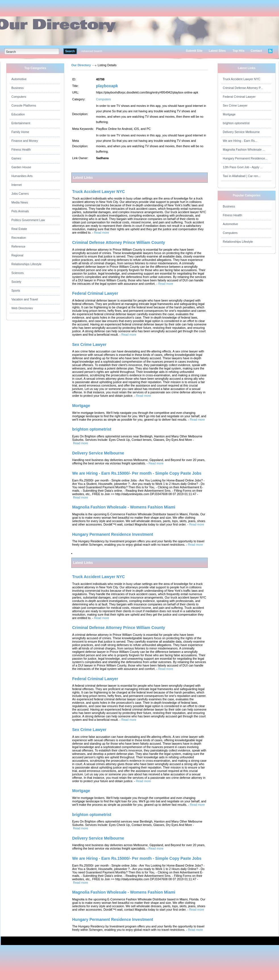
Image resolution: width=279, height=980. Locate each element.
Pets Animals (20, 211)
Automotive (19, 79)
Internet (16, 185)
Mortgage (229, 114)
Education (18, 114)
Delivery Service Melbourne (241, 132)
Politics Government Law (28, 220)
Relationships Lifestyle (26, 264)
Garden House (21, 167)
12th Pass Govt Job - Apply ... (243, 167)
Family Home (20, 132)
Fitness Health (21, 150)
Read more (102, 232)
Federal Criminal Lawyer (239, 97)
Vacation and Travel (25, 299)
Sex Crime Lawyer (235, 105)
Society (16, 282)
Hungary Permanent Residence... (245, 158)
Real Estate (19, 229)
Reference (18, 246)
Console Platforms (24, 105)
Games (16, 158)
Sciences (17, 273)
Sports (16, 290)
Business (17, 88)
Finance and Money (25, 141)
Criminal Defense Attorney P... (243, 88)
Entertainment (21, 123)
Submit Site (194, 51)
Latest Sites (217, 51)
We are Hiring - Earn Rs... (240, 141)
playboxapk (107, 86)
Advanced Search (92, 51)
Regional (17, 255)
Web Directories (22, 308)
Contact (256, 51)
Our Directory (81, 65)
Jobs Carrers (20, 194)
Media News (20, 202)
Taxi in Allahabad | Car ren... (242, 176)
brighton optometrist (236, 123)
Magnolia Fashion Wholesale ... (244, 150)
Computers (19, 97)
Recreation (19, 238)
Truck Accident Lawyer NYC (241, 79)
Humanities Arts (22, 176)
